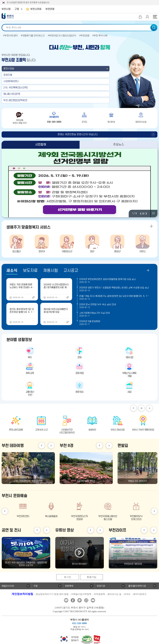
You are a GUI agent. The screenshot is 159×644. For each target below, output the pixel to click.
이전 (141, 214)
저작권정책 (99, 594)
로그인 (68, 577)
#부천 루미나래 (100, 36)
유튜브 (93, 600)
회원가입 (92, 577)
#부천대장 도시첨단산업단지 (62, 36)
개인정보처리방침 (22, 594)
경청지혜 (8, 75)
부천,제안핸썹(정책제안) (15, 100)
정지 (143, 214)
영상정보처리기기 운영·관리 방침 (52, 594)
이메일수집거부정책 (81, 594)
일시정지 (141, 408)
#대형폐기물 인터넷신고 (33, 36)
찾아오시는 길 (115, 594)
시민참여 (41, 145)
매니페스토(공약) (12, 94)
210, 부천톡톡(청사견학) (15, 88)
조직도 (127, 594)
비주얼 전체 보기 (153, 213)
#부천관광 (84, 36)
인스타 (86, 600)
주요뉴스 (118, 145)
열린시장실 (9, 69)
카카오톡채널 (79, 600)
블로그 (66, 600)
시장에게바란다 (11, 81)
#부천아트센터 (10, 36)
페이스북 (73, 600)
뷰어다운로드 (140, 594)
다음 (146, 214)
